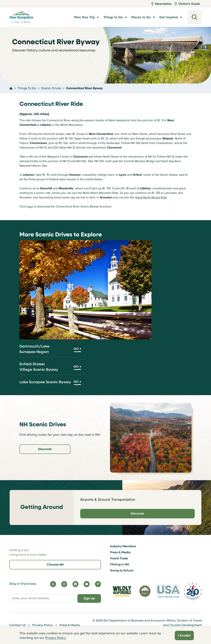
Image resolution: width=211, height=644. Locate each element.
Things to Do (113, 17)
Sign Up (89, 598)
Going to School (122, 571)
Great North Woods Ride (151, 197)
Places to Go (141, 17)
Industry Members (123, 546)
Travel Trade (119, 559)
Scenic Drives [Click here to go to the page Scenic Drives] (51, 88)
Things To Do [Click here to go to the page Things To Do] (27, 88)
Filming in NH (120, 565)
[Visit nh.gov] (145, 591)
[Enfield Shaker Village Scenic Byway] (50, 368)
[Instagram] (64, 584)
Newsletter (162, 4)
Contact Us (17, 625)
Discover (45, 449)
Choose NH (55, 565)
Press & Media (120, 553)
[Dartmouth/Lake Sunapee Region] (50, 351)
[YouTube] (87, 584)
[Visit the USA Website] (168, 591)
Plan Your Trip (84, 17)
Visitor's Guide (187, 4)
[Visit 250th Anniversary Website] (193, 591)
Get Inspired (169, 17)
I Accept (184, 635)
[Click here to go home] (11, 88)
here (30, 206)
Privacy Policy (43, 625)
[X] (53, 584)
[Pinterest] (98, 584)
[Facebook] (75, 584)
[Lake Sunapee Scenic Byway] (50, 384)
